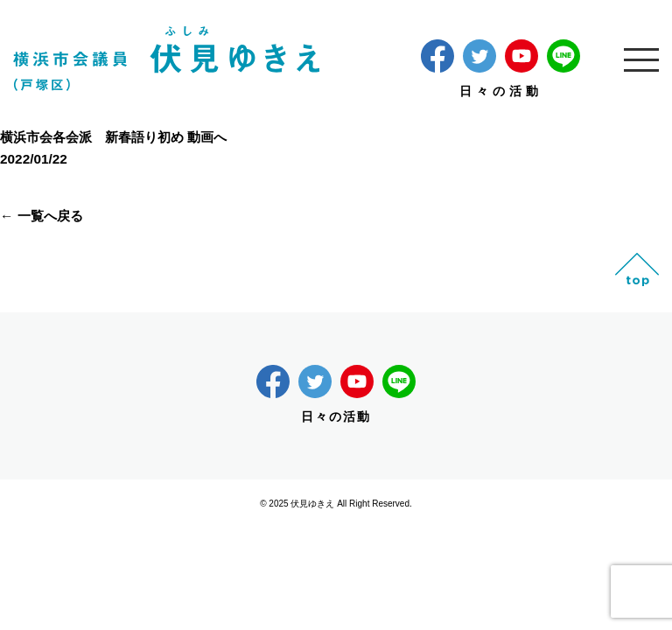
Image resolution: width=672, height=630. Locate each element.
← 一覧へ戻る (42, 216)
